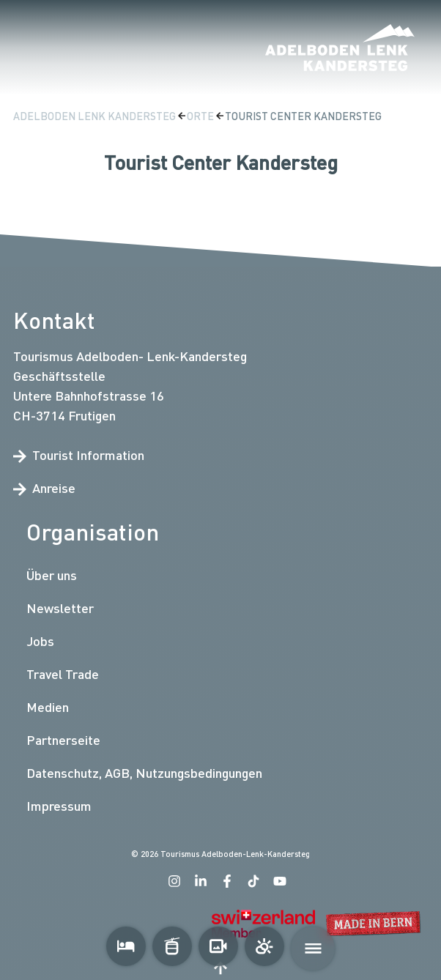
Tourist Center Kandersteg (303, 116)
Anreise (44, 488)
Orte (201, 116)
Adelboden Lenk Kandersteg (96, 116)
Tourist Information (79, 455)
